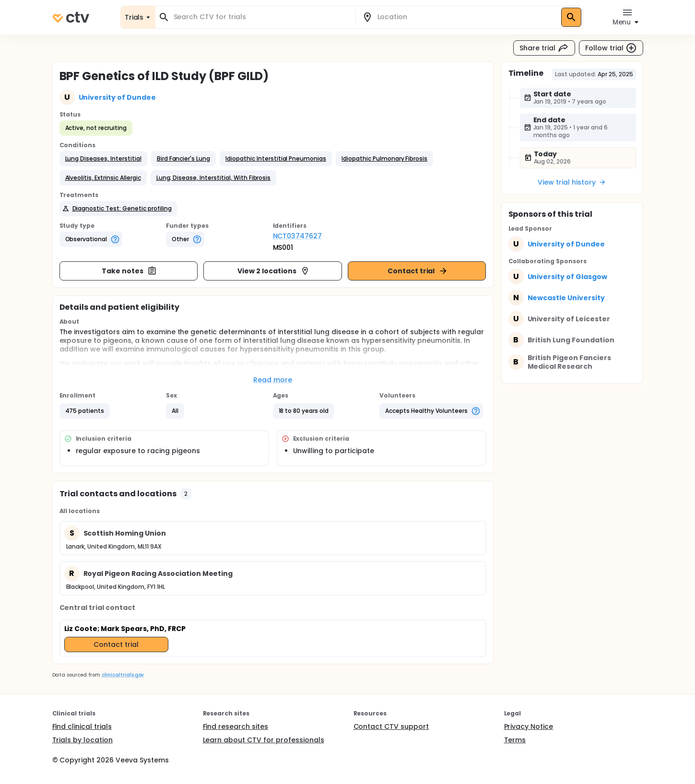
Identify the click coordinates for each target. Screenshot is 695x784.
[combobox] (261, 17)
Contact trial (418, 271)
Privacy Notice (529, 726)
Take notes (129, 271)
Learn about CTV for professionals (264, 740)
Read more (273, 380)
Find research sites (236, 726)
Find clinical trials (82, 726)
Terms (515, 740)
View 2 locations (274, 271)
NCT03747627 (298, 236)
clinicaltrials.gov (123, 675)
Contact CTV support (391, 726)
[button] (103, 159)
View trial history (572, 182)
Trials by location (82, 740)
